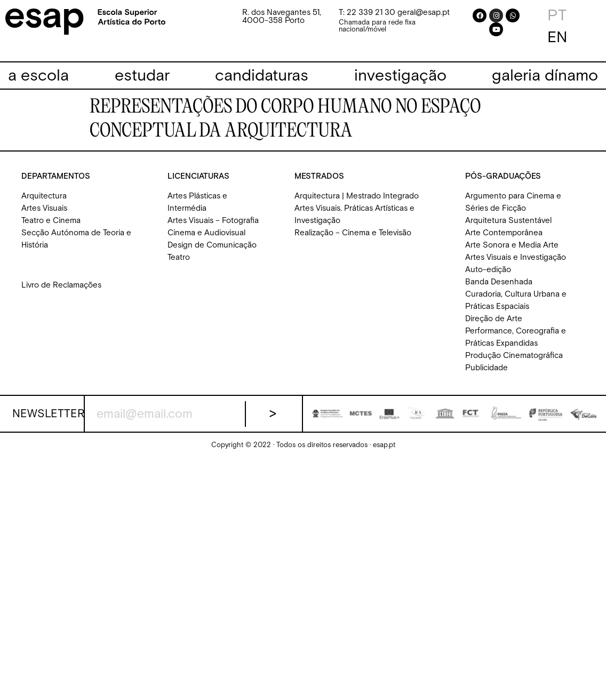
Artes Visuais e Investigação (516, 257)
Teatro (179, 257)
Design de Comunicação (212, 245)
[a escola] (38, 76)
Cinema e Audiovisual (206, 233)
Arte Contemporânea (504, 233)
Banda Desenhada (499, 282)
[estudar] (142, 76)
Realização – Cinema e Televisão (353, 233)
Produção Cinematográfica (514, 356)
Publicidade (487, 368)
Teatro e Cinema (51, 221)
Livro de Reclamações (61, 285)
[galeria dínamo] (545, 76)
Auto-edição (488, 270)
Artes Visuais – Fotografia (213, 221)
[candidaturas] (262, 76)
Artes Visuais (44, 208)
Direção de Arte (494, 319)
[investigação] (400, 76)
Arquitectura (44, 196)
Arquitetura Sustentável (508, 221)
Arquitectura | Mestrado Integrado (357, 196)
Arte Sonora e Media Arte (512, 245)
